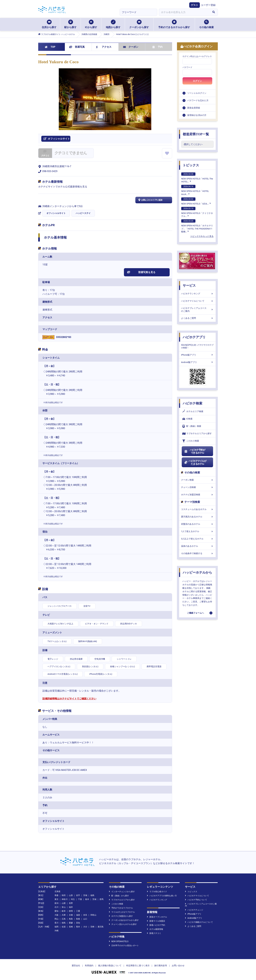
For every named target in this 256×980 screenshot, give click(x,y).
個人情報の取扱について (110, 966)
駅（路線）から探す (119, 896)
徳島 (64, 923)
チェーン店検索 (197, 487)
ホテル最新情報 (155, 929)
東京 (56, 899)
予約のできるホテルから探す (174, 24)
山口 (85, 919)
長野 (71, 903)
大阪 (56, 915)
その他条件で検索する (197, 553)
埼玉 (73, 899)
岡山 (56, 919)
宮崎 (92, 927)
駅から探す (70, 24)
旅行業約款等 (161, 966)
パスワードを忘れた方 (198, 100)
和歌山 (93, 915)
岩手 (78, 895)
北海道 (57, 891)
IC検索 (187, 419)
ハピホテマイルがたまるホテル (195, 462)
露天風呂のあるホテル (197, 517)
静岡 (71, 911)
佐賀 (64, 927)
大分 (85, 927)
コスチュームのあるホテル (197, 509)
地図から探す (113, 24)
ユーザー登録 (208, 5)
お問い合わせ (178, 966)
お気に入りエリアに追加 (150, 200)
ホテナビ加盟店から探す (121, 916)
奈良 (85, 915)
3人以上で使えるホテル (197, 539)
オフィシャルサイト (56, 213)
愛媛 (71, 923)
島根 (78, 919)
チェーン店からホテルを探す (123, 924)
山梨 (64, 903)
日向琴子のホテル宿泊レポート (124, 946)
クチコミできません (71, 153)
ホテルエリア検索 (193, 411)
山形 (71, 895)
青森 (56, 895)
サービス (189, 285)
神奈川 (65, 899)
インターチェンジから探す (122, 892)
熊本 (78, 927)
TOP (50, 47)
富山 (64, 907)
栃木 (87, 899)
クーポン (131, 47)
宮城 (85, 895)
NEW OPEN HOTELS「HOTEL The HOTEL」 (197, 178)
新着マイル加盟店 (156, 921)
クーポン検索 (197, 480)
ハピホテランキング (197, 294)
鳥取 (71, 919)
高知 (78, 923)
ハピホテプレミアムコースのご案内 (197, 310)
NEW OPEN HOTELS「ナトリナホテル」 (197, 212)
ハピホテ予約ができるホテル (195, 451)
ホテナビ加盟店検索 (197, 495)
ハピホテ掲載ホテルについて (199, 922)
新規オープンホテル (157, 917)
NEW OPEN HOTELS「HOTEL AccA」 (195, 190)
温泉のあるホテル (197, 546)
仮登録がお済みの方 (197, 115)
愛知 (56, 911)
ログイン (197, 81)
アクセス (104, 47)
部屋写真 (77, 47)
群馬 (102, 899)
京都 (71, 915)
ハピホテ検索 (192, 403)
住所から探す (49, 24)
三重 (78, 911)
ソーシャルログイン (197, 93)
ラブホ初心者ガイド (157, 892)
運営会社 (76, 966)
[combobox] (184, 12)
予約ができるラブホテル (121, 908)
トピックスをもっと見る (202, 236)
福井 (71, 907)
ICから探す (91, 24)
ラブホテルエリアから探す (197, 434)
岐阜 (64, 911)
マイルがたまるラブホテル (122, 912)
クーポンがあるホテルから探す (124, 920)
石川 (56, 907)
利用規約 (89, 966)
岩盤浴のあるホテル (197, 524)
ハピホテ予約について (196, 900)
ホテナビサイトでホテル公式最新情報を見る (63, 187)
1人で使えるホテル (197, 531)
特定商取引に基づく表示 (138, 966)
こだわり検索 (191, 441)
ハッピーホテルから (197, 572)
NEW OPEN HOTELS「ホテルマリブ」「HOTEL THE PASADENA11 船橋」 (197, 226)
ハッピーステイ (83, 213)
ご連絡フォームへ (195, 613)
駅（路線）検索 (192, 426)
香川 (56, 923)
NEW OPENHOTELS (119, 941)
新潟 (56, 903)
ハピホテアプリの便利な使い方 (162, 896)
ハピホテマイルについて (197, 301)
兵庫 (64, 915)
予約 (158, 47)
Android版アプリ (197, 362)
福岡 (56, 927)
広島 (64, 919)
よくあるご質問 (197, 318)
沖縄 (56, 931)
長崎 (71, 927)
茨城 (94, 899)
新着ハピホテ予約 (156, 925)
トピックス (191, 165)
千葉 (80, 899)
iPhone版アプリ (197, 355)
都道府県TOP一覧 (196, 134)
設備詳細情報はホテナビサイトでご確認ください (69, 699)
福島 (92, 895)
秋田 (64, 895)
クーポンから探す (139, 24)
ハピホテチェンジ (194, 910)
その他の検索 (206, 24)
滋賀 (78, 915)
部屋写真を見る (141, 272)
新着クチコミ (154, 933)
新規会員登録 (194, 108)
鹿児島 (101, 927)
